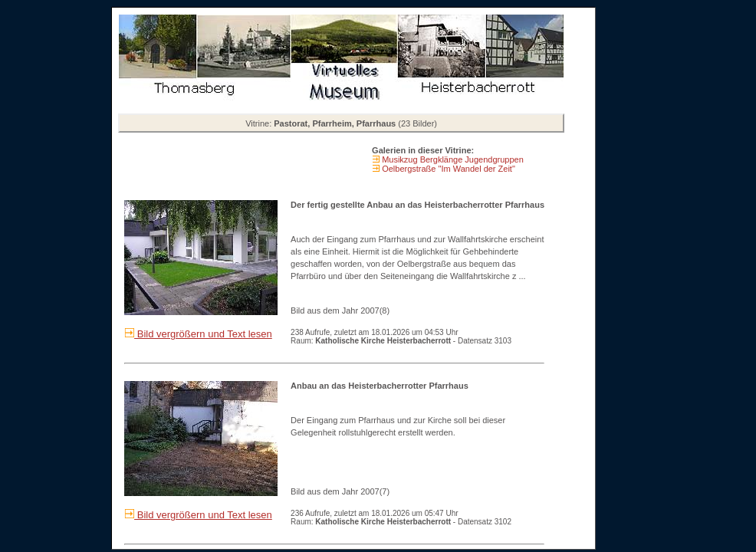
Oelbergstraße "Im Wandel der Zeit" (447, 169)
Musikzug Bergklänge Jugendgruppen (452, 159)
